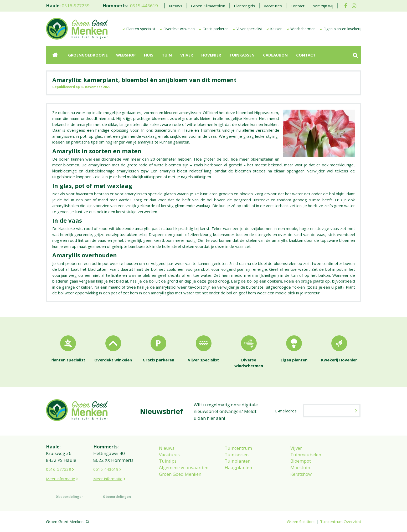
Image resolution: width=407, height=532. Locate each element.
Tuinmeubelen (306, 455)
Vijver (296, 448)
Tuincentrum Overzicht (341, 521)
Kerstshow (301, 474)
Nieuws (167, 448)
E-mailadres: (286, 411)
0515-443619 (144, 6)
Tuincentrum (238, 448)
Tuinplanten (238, 461)
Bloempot (301, 461)
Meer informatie (61, 479)
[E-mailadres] (332, 411)
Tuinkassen (237, 455)
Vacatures (169, 455)
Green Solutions (301, 521)
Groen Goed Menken (180, 474)
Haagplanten (238, 467)
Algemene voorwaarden (184, 467)
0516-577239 (76, 6)
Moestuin (300, 467)
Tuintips (168, 461)
